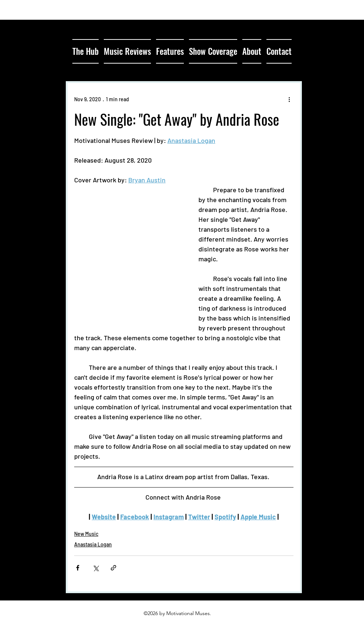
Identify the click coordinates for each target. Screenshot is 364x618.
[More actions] (289, 99)
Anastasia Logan (93, 544)
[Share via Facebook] (78, 568)
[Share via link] (113, 568)
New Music (86, 534)
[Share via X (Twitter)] (96, 568)
